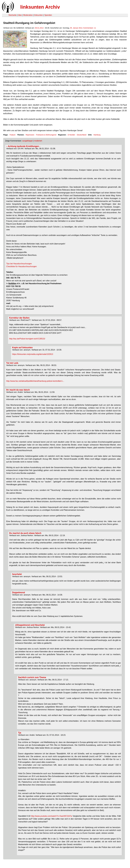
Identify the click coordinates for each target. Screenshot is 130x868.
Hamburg (97, 135)
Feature (13, 135)
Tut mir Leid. (12, 363)
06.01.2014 (39, 28)
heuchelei (17, 574)
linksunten (39, 15)
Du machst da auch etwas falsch (25, 533)
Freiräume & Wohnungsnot (46, 135)
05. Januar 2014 (76, 28)
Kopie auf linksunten (22, 348)
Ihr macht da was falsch (18, 390)
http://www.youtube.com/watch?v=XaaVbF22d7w (51, 816)
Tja (20, 733)
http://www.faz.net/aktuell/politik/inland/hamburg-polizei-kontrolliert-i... (35, 381)
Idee (20, 15)
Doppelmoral (19, 593)
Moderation (28, 15)
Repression (30, 135)
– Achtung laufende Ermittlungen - (23, 146)
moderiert (38, 141)
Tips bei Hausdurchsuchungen (19, 264)
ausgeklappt (27, 141)
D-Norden (71, 135)
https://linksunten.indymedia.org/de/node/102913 (33, 354)
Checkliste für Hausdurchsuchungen (22, 266)
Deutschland (82, 135)
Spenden (48, 15)
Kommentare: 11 (90, 28)
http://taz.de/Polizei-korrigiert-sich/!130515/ (27, 339)
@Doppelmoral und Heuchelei (30, 625)
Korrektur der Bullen (19, 318)
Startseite (12, 15)
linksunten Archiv (40, 7)
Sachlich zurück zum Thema (32, 677)
